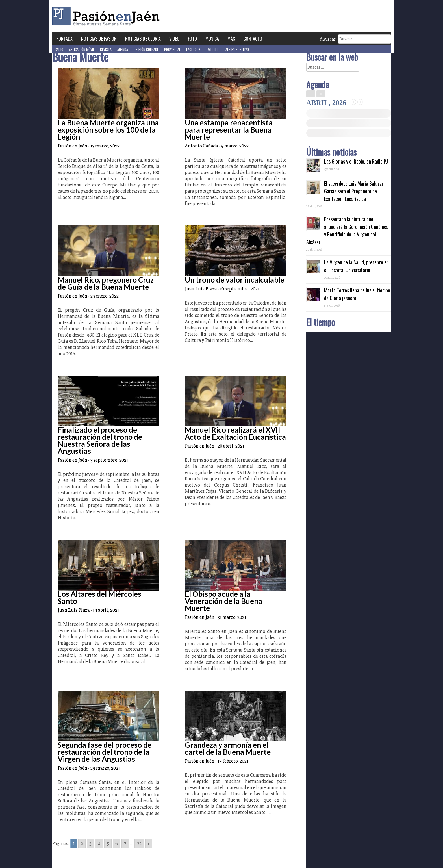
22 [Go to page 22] (139, 843)
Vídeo (174, 39)
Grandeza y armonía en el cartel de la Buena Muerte (228, 748)
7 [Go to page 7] (125, 843)
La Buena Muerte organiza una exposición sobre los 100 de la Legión (108, 130)
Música (212, 39)
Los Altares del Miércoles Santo (99, 597)
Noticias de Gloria (143, 39)
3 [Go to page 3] (90, 843)
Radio (59, 49)
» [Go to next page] (149, 843)
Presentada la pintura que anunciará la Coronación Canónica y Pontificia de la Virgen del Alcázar (347, 230)
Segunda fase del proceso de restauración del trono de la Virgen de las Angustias (105, 752)
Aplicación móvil (82, 49)
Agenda (123, 49)
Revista (106, 49)
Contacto (253, 39)
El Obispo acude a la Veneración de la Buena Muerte (223, 601)
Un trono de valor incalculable (234, 280)
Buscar (328, 39)
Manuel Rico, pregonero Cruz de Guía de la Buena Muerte (106, 283)
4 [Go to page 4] (99, 843)
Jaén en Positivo (237, 49)
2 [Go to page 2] (82, 843)
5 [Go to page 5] (108, 843)
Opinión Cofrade (146, 49)
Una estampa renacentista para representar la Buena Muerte (229, 130)
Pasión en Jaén (107, 16)
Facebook (193, 49)
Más (231, 39)
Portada (64, 39)
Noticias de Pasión (99, 39)
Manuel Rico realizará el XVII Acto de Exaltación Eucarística (235, 433)
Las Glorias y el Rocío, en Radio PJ (356, 161)
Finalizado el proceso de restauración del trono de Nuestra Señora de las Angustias (100, 440)
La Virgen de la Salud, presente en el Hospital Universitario (356, 266)
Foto (192, 39)
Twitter (212, 49)
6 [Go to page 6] (117, 843)
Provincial (172, 49)
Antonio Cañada (201, 146)
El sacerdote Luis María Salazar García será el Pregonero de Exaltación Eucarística (354, 191)
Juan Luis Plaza (201, 289)
